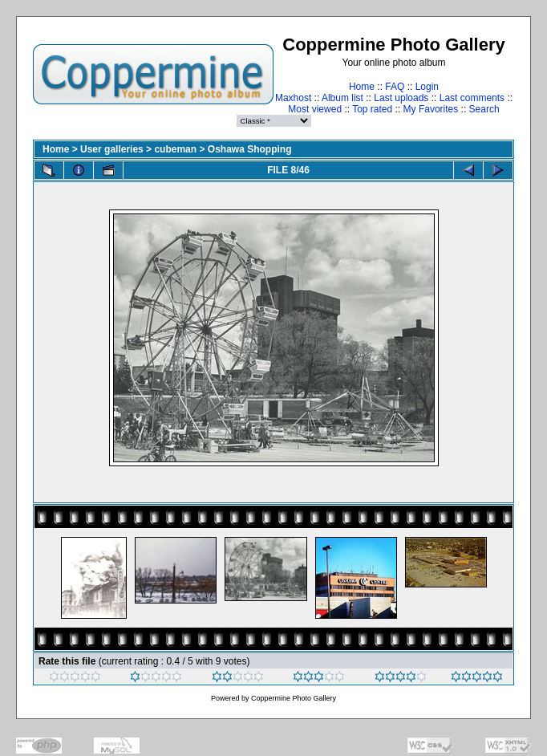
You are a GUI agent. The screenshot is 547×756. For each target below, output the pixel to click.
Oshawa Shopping (250, 149)
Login (427, 87)
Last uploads (401, 98)
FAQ (395, 87)
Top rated (372, 109)
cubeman (175, 149)
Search (484, 109)
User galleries (112, 149)
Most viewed (315, 109)
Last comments (472, 98)
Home (362, 87)
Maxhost (293, 98)
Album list (342, 98)
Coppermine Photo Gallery (294, 698)
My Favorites (431, 109)
